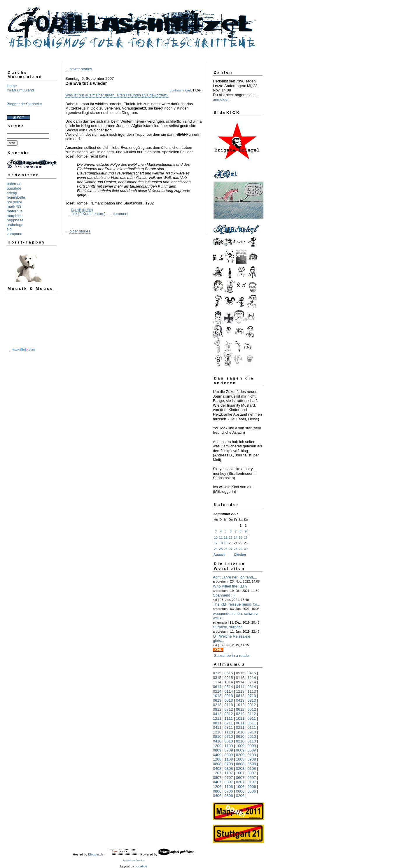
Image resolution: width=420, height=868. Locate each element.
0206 (240, 796)
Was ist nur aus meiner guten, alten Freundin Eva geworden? (117, 95)
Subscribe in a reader (232, 656)
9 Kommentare (92, 214)
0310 (229, 741)
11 (221, 537)
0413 (240, 700)
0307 (229, 782)
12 (226, 537)
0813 (240, 696)
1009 (240, 746)
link (75, 214)
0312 (229, 714)
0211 (240, 727)
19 (226, 543)
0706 (229, 791)
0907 (252, 773)
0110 (252, 741)
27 (231, 549)
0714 (252, 682)
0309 (229, 755)
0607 (240, 778)
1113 (252, 691)
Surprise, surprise (228, 627)
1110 (229, 732)
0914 (240, 682)
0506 (252, 791)
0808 (217, 764)
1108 (229, 759)
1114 (217, 682)
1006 (240, 787)
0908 (252, 759)
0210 (240, 741)
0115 (240, 678)
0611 (240, 723)
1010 (240, 732)
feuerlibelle (16, 197)
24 (216, 549)
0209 (240, 755)
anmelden (221, 99)
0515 (240, 673)
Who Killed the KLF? (230, 586)
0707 (229, 778)
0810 (217, 736)
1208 (217, 759)
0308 (229, 769)
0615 (229, 673)
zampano (14, 234)
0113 (229, 705)
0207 (240, 782)
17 (216, 543)
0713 (252, 696)
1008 (240, 759)
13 (231, 537)
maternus (15, 211)
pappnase (15, 220)
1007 (240, 773)
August (219, 555)
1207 (217, 773)
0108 (252, 769)
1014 (229, 682)
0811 (217, 723)
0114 (229, 691)
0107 (252, 782)
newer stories (81, 69)
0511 (252, 723)
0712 (229, 709)
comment (121, 214)
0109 (252, 755)
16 (246, 537)
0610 (240, 736)
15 (241, 537)
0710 (229, 736)
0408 (217, 769)
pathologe (15, 225)
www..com (24, 350)
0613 (217, 700)
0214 (217, 691)
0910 (252, 732)
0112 (252, 714)
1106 (229, 787)
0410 (217, 741)
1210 (217, 732)
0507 (252, 778)
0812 (217, 709)
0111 (252, 727)
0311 (229, 727)
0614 (217, 687)
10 (216, 537)
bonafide (14, 188)
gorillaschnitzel (180, 90)
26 (226, 549)
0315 (217, 678)
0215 (229, 678)
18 (221, 543)
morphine (15, 216)
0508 (252, 764)
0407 (217, 782)
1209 (217, 746)
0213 (217, 705)
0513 (229, 700)
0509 (252, 750)
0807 (217, 778)
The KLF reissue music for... (237, 604)
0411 (217, 727)
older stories (80, 231)
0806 (217, 791)
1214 (252, 678)
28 (236, 549)
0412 (217, 714)
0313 (252, 700)
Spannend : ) (224, 595)
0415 (252, 673)
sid (9, 229)
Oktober (240, 555)
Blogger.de (96, 854)
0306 (229, 796)
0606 (240, 791)
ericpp (12, 193)
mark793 (14, 206)
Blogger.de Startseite (24, 104)
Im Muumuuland (20, 90)
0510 (252, 736)
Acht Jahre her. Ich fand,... (235, 577)
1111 (229, 718)
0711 (229, 723)
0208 (240, 769)
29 (241, 549)
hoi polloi (14, 202)
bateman (14, 184)
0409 (217, 755)
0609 (240, 750)
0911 (252, 718)
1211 (217, 718)
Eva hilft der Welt (82, 210)
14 (236, 537)
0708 (229, 764)
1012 (240, 705)
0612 (240, 709)
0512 (252, 709)
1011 (240, 718)
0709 (229, 750)
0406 (217, 796)
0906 (252, 787)
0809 (217, 750)
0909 (252, 746)
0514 (229, 687)
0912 (252, 705)
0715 (217, 673)
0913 (229, 696)
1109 (229, 746)
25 (221, 549)
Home (12, 86)
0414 (240, 687)
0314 (252, 687)
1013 (217, 696)
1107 (229, 773)
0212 (240, 714)
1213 (240, 691)
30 (246, 549)
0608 (240, 764)
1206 (217, 787)
